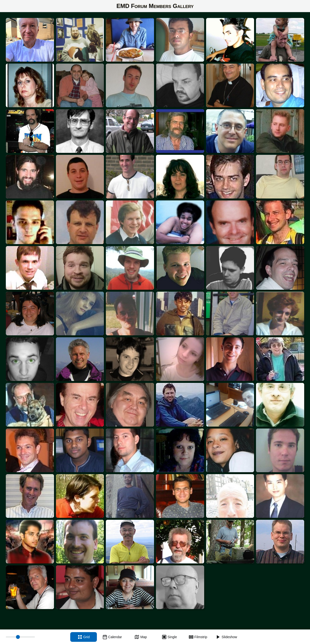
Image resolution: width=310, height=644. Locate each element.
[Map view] (141, 637)
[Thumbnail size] (20, 637)
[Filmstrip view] (198, 637)
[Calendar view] (112, 637)
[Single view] (169, 637)
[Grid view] (84, 637)
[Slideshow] (226, 637)
